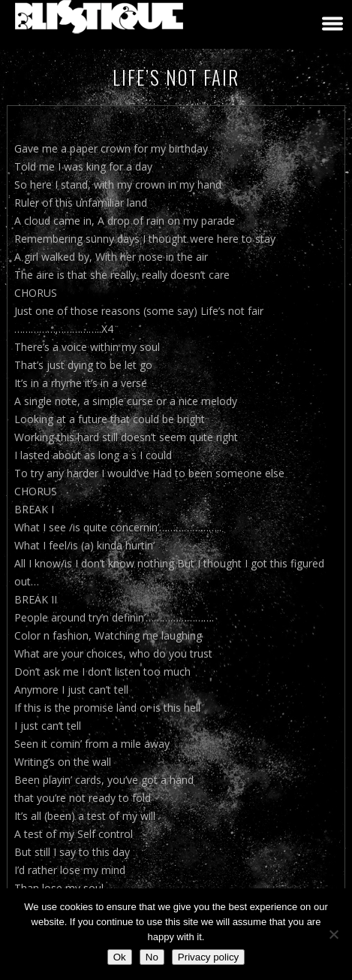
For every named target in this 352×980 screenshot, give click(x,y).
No (152, 957)
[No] (333, 934)
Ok (120, 957)
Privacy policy (208, 957)
